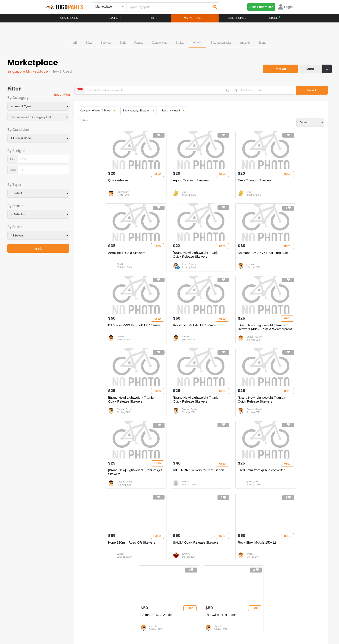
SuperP (279, 416)
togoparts (63, 600)
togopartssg (65, 606)
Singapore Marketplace (28, 71)
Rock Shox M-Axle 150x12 (165, 478)
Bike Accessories (221, 42)
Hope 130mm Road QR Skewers (291, 404)
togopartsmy (127, 606)
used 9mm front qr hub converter (230, 404)
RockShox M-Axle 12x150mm (288, 256)
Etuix (157, 194)
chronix (158, 268)
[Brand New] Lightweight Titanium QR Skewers (110, 406)
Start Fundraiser (261, 7)
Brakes (180, 42)
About (55, 625)
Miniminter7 (100, 194)
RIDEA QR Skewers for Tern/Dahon (171, 404)
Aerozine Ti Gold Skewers (286, 182)
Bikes (89, 42)
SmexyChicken (102, 268)
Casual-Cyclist (102, 342)
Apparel (245, 42)
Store (186, 561)
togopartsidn (188, 606)
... (103, 512)
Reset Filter (64, 95)
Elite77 (279, 194)
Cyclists (115, 18)
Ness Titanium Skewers (223, 182)
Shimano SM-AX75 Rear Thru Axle (171, 256)
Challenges (70, 18)
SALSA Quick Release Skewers (108, 478)
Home (148, 557)
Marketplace (153, 569)
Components (159, 42)
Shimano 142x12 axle (222, 478)
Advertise (120, 625)
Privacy (102, 625)
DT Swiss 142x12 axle (283, 478)
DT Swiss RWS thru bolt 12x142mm (224, 258)
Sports (262, 42)
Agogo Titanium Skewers (164, 182)
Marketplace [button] (195, 18)
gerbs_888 (221, 416)
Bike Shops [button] (237, 18)
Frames (139, 42)
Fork (123, 42)
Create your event (145, 625)
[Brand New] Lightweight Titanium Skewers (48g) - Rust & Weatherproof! (110, 332)
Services (106, 42)
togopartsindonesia (193, 600)
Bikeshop (188, 557)
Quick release (95, 182)
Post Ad (279, 67)
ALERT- (158, 416)
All (75, 42)
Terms (86, 625)
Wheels (197, 42)
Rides (153, 18)
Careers (70, 625)
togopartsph (249, 600)
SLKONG (98, 490)
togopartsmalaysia (131, 600)
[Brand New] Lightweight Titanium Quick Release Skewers (110, 258)
